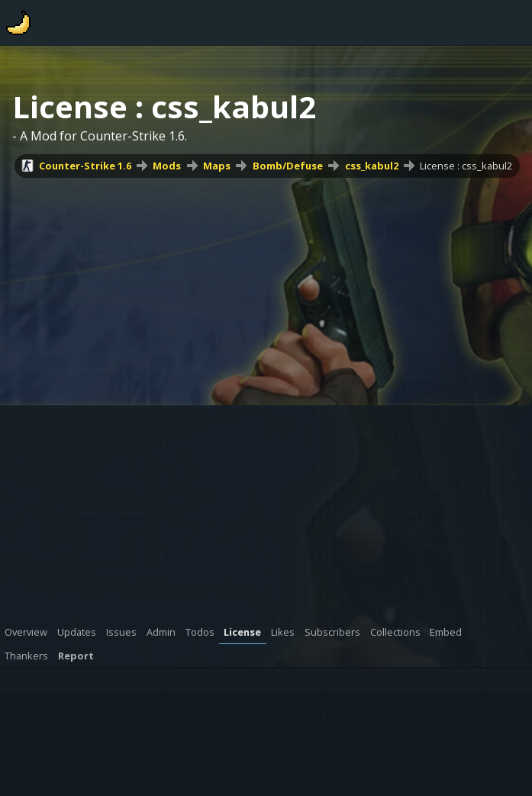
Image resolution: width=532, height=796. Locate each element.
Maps (217, 166)
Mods (167, 166)
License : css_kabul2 (466, 166)
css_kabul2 (372, 166)
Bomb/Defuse (288, 166)
